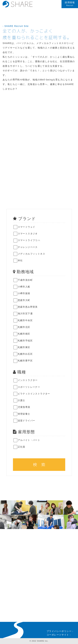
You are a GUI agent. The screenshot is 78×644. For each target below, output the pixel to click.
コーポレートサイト (59, 635)
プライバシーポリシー (60, 631)
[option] (25, 508)
